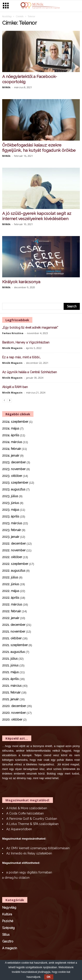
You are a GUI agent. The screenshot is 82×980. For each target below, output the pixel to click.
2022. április (11, 598)
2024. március (12, 442)
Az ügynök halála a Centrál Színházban (30, 372)
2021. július (10, 659)
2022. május (11, 591)
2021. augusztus (14, 652)
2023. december (14, 462)
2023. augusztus (14, 489)
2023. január (11, 537)
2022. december (14, 543)
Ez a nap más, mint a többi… (22, 357)
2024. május (11, 428)
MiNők (6, 87)
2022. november (14, 550)
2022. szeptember (15, 564)
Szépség (8, 928)
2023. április (11, 516)
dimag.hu (11, 878)
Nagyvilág (9, 908)
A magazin (10, 948)
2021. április (10, 679)
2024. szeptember (15, 422)
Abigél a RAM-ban (15, 387)
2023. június (11, 503)
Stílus (6, 935)
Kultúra (7, 914)
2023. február (12, 530)
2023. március (12, 523)
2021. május (10, 672)
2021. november (14, 631)
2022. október (12, 557)
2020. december (14, 706)
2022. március (12, 604)
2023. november (14, 469)
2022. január (11, 618)
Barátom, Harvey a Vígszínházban (26, 342)
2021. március (12, 686)
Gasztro (8, 941)
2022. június (11, 584)
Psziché (8, 921)
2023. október (12, 476)
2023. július (10, 496)
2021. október (12, 638)
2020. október (12, 719)
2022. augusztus (14, 571)
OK (49, 977)
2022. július (10, 577)
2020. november (14, 713)
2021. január (10, 699)
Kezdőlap (7, 16)
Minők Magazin (12, 348)
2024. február (12, 449)
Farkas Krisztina (13, 333)
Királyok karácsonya (21, 282)
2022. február (12, 611)
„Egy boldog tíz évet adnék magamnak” (30, 328)
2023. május (11, 510)
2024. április (11, 435)
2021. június (10, 665)
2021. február (11, 692)
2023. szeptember (15, 483)
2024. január (11, 455)
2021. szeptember (15, 645)
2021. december (14, 625)
